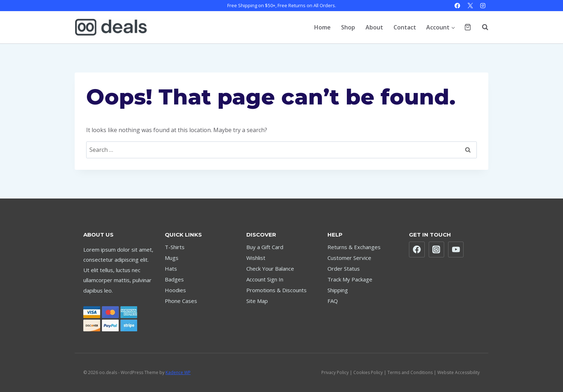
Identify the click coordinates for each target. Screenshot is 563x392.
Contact (405, 27)
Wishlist (256, 258)
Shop (348, 27)
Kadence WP (178, 372)
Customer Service (349, 258)
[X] (470, 6)
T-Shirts (175, 247)
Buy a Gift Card (265, 247)
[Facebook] (458, 6)
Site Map (257, 301)
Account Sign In (265, 279)
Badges (174, 279)
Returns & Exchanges (354, 247)
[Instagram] (483, 6)
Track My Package (350, 279)
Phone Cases (181, 301)
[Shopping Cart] (468, 27)
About (374, 27)
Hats (171, 269)
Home (322, 27)
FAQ (333, 301)
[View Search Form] (481, 27)
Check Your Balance (270, 269)
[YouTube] (456, 249)
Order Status (344, 269)
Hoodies (175, 290)
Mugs (172, 258)
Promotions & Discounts (276, 290)
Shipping (338, 290)
